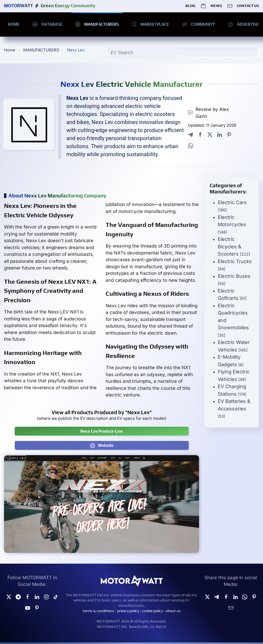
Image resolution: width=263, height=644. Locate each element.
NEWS (211, 6)
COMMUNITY (199, 24)
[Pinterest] (37, 607)
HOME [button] (14, 24)
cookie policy (152, 611)
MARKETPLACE (150, 24)
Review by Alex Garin (208, 113)
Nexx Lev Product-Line (102, 431)
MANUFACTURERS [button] (97, 24)
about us (173, 611)
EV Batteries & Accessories (234, 408)
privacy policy (128, 611)
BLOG (190, 6)
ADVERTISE (243, 24)
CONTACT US (243, 6)
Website (102, 445)
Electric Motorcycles (232, 224)
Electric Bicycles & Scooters (234, 246)
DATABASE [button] (47, 24)
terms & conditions (98, 611)
